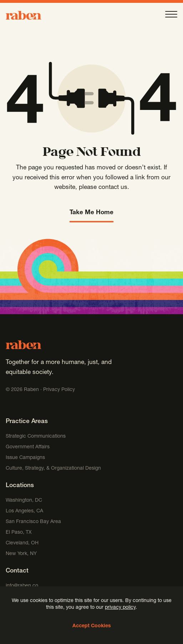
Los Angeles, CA (24, 511)
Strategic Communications (36, 437)
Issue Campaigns (26, 458)
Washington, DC (24, 501)
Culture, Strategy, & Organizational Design (53, 469)
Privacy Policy (59, 390)
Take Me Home (91, 213)
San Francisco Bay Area (33, 522)
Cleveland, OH (22, 543)
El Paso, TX (19, 533)
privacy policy (120, 608)
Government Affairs (28, 447)
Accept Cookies (92, 626)
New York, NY (21, 554)
